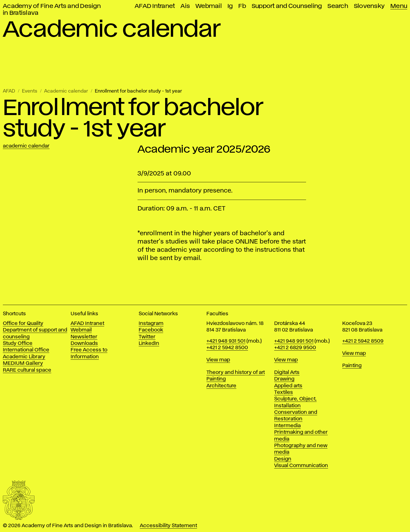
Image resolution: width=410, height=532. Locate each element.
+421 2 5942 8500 (227, 348)
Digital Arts (287, 373)
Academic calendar (66, 91)
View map (218, 360)
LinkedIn (149, 343)
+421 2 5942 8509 (363, 341)
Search (338, 6)
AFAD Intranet (155, 6)
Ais (185, 6)
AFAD (9, 91)
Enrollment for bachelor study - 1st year (138, 91)
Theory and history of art (236, 373)
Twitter (147, 337)
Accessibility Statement (168, 526)
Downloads (84, 343)
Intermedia (287, 426)
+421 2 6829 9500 (295, 348)
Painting (216, 379)
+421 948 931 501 (226, 341)
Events (30, 91)
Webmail (209, 6)
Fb (242, 6)
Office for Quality (23, 324)
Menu (399, 6)
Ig (230, 6)
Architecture (221, 386)
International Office (26, 350)
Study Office (18, 343)
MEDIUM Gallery (23, 363)
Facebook (151, 330)
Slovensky (369, 6)
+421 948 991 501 (294, 341)
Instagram (151, 324)
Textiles (284, 392)
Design (283, 459)
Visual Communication (301, 466)
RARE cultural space (27, 370)
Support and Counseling (287, 6)
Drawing (284, 379)
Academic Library (24, 357)
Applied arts (288, 386)
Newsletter (84, 337)
